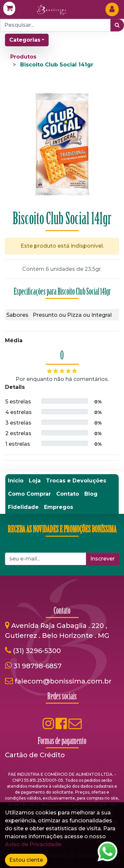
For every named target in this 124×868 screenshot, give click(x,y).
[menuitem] (16, 481)
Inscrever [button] (103, 559)
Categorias (25, 40)
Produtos (23, 57)
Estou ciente (26, 860)
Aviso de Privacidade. (34, 844)
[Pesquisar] (117, 25)
